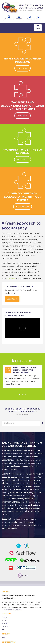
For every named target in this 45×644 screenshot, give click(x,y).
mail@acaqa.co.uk (30, 18)
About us (22, 68)
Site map (5, 620)
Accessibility (6, 623)
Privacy (4, 617)
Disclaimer (5, 626)
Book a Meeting (9, 17)
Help (3, 629)
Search (39, 18)
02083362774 (19, 17)
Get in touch (12, 299)
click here (10, 279)
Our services (23, 159)
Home (4, 638)
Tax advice (22, 115)
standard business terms (13, 610)
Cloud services (23, 206)
